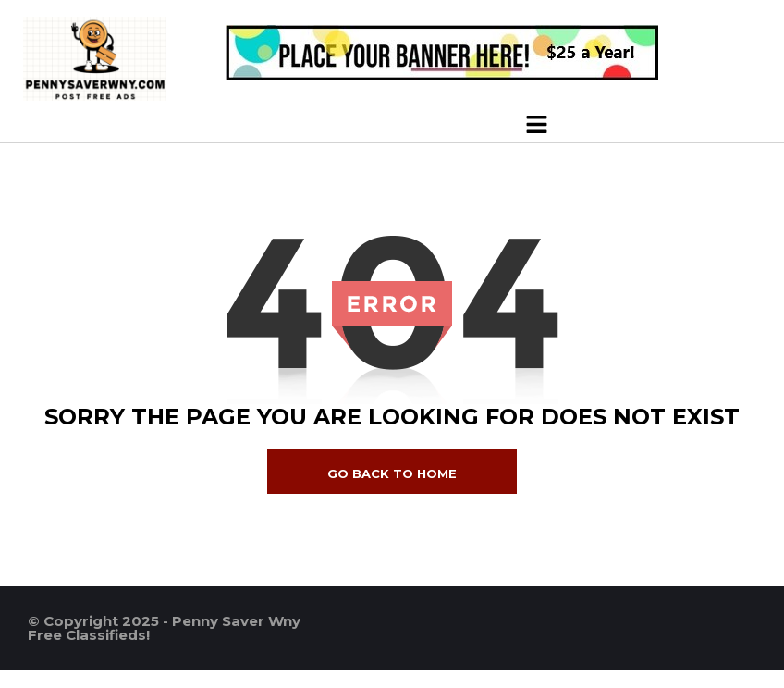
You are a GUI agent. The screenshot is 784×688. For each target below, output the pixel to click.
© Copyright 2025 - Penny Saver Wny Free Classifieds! (164, 628)
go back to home (392, 473)
